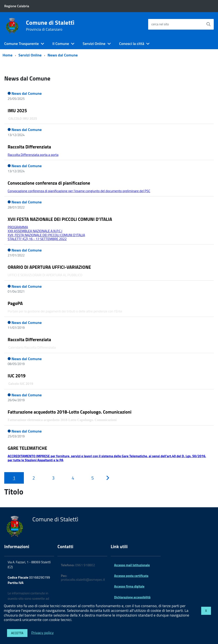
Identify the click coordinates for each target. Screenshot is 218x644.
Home (8, 55)
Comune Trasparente (22, 44)
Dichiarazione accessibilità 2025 (132, 599)
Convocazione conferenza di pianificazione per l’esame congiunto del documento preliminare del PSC (79, 191)
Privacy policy (42, 632)
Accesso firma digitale (129, 586)
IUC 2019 (17, 376)
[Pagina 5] (93, 478)
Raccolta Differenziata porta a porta (33, 155)
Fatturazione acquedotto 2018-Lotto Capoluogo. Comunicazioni (70, 412)
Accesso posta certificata (131, 576)
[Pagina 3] (53, 478)
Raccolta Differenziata (29, 147)
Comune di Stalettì (50, 26)
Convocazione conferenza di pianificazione (49, 183)
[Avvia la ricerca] (208, 24)
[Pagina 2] (34, 478)
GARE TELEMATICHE (27, 448)
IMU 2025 (17, 111)
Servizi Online (94, 44)
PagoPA (15, 303)
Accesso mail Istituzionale (132, 565)
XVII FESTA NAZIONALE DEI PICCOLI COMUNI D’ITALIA (60, 219)
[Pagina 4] (73, 478)
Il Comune (61, 44)
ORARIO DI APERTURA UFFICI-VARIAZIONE (49, 267)
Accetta (17, 633)
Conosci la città (132, 44)
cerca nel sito (160, 24)
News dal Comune (63, 55)
